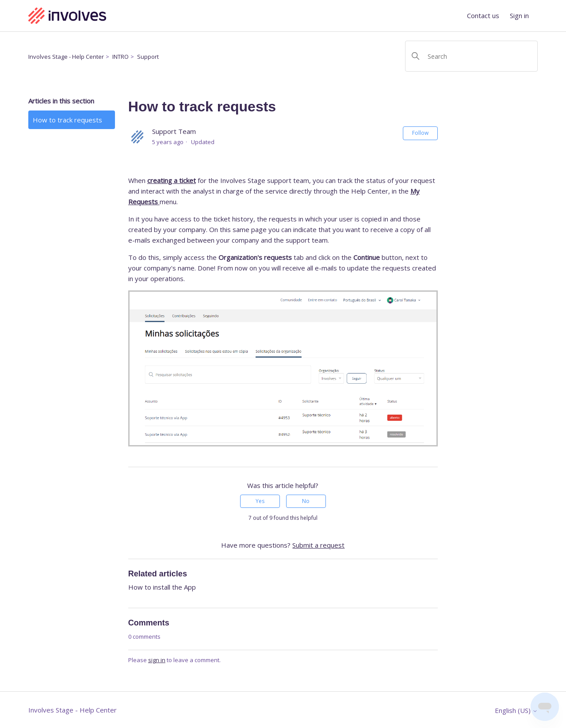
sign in (157, 660)
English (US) (516, 711)
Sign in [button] (519, 15)
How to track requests (67, 120)
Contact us (483, 15)
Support (148, 57)
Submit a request (318, 545)
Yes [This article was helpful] (260, 501)
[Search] (471, 56)
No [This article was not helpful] (306, 501)
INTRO (120, 57)
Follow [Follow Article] (420, 133)
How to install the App (162, 587)
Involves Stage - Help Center (66, 57)
